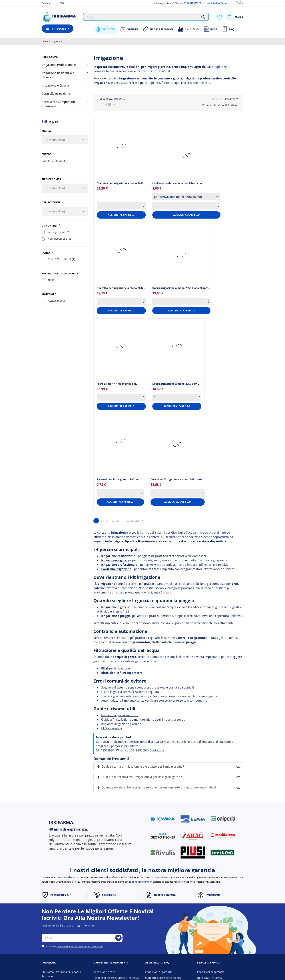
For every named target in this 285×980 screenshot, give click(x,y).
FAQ (62, 3)
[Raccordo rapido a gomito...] (120, 441)
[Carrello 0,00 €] (234, 17)
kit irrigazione (105, 584)
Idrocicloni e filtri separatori (122, 673)
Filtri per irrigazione (116, 668)
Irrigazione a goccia (115, 560)
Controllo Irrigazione (56, 94)
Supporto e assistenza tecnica (163, 978)
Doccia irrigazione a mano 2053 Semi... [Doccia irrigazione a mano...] (176, 384)
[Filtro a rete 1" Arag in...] (121, 346)
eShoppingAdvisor (142, 882)
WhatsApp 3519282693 (132, 750)
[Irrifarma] (60, 17)
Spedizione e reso (104, 972)
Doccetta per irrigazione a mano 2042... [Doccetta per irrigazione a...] (121, 288)
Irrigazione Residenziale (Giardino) (58, 75)
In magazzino (59, 232)
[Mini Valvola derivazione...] (186, 155)
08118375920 (105, 750)
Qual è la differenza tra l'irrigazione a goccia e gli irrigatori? (139, 777)
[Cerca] (203, 17)
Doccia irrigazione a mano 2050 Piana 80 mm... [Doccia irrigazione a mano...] (181, 288)
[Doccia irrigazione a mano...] (181, 255)
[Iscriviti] (118, 938)
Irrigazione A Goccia (55, 85)
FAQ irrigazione (112, 728)
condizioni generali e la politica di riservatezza (80, 947)
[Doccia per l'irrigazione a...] (178, 444)
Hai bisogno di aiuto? (164, 3)
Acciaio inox (57, 301)
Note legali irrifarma (209, 978)
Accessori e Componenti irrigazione (58, 104)
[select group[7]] (186, 197)
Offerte (129, 29)
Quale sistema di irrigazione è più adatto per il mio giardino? (140, 767)
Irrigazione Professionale (59, 65)
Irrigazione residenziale (118, 556)
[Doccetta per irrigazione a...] (121, 146)
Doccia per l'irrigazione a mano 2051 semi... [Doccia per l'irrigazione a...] (178, 479)
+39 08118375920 (192, 3)
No (52, 280)
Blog (210, 29)
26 (118, 521)
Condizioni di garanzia (159, 972)
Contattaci (47, 3)
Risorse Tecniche (158, 29)
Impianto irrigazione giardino (121, 724)
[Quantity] (121, 206)
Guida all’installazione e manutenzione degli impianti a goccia (143, 720)
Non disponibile (60, 239)
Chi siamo (188, 29)
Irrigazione (50, 57)
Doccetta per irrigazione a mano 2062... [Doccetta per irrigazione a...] (121, 183)
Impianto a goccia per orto (119, 715)
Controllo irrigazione (116, 569)
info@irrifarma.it (220, 3)
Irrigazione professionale (119, 565)
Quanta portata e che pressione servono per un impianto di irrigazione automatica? (156, 788)
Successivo (135, 521)
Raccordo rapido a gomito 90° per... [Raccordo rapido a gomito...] (119, 479)
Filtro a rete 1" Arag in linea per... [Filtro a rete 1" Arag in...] (118, 384)
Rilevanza (231, 99)
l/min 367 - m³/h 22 (61, 259)
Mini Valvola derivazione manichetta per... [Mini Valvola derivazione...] (179, 183)
